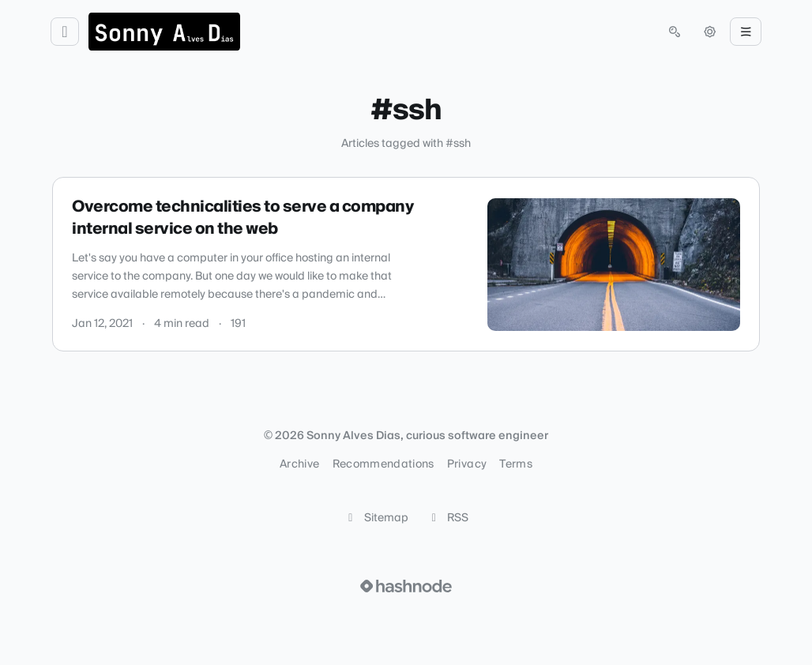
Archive (299, 464)
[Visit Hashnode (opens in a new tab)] (406, 586)
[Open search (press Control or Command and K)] (675, 32)
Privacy (467, 464)
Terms (516, 464)
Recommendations (383, 464)
